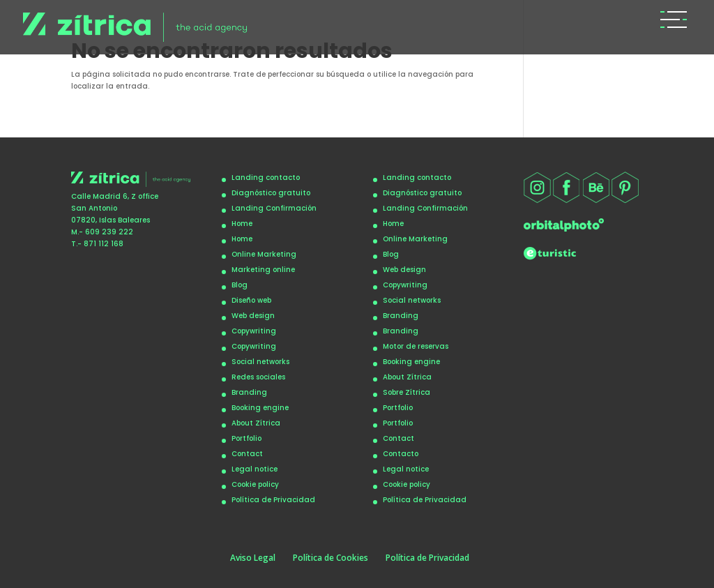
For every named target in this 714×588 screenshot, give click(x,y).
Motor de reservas (416, 346)
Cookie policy (255, 484)
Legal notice (255, 469)
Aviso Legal (253, 558)
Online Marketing (264, 254)
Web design (253, 316)
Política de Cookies (331, 558)
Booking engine (260, 408)
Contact (247, 454)
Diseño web (251, 300)
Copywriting (254, 331)
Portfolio (246, 438)
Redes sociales (258, 377)
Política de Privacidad (273, 500)
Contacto (401, 454)
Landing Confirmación (274, 208)
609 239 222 (109, 232)
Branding (249, 392)
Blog (240, 285)
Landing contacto (266, 178)
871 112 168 (104, 244)
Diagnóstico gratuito (271, 193)
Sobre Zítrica (407, 392)
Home (242, 224)
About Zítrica (256, 423)
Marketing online (263, 270)
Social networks (260, 362)
